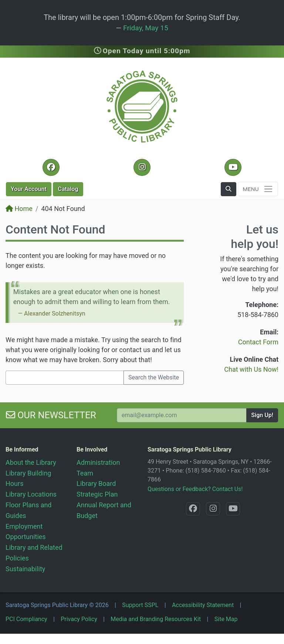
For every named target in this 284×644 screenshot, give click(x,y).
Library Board (96, 483)
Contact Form (258, 342)
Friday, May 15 (146, 28)
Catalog (68, 189)
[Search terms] (65, 378)
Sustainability (25, 569)
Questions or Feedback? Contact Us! (195, 489)
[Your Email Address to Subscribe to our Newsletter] (182, 415)
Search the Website (154, 377)
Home (19, 209)
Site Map (226, 619)
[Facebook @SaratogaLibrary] (51, 167)
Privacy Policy (79, 619)
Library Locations (31, 494)
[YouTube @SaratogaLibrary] (233, 167)
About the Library (31, 462)
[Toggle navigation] (258, 189)
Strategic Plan (97, 494)
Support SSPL (140, 605)
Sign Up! (262, 415)
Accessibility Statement (203, 605)
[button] (229, 189)
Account (29, 189)
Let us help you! (255, 236)
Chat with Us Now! (251, 369)
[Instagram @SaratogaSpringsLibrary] (142, 167)
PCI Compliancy (26, 619)
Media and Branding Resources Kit (156, 619)
